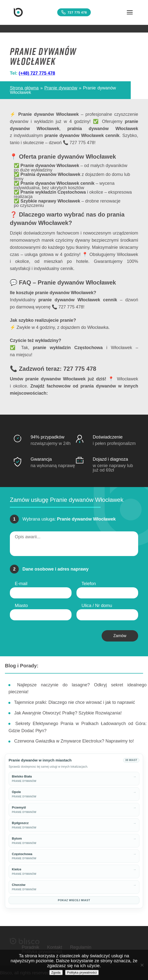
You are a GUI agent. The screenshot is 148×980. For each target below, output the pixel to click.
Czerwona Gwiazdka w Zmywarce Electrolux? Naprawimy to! (74, 741)
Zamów (120, 636)
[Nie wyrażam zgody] (142, 965)
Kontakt (55, 947)
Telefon (89, 584)
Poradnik (30, 947)
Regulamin (81, 947)
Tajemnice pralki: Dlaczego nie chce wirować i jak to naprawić (74, 702)
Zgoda (56, 972)
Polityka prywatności (82, 972)
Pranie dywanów (61, 88)
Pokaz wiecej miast (74, 900)
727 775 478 (74, 12)
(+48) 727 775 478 (37, 73)
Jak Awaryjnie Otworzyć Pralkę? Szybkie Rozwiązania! (68, 713)
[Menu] (130, 12)
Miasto (21, 606)
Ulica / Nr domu (97, 606)
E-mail (21, 584)
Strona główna (24, 88)
